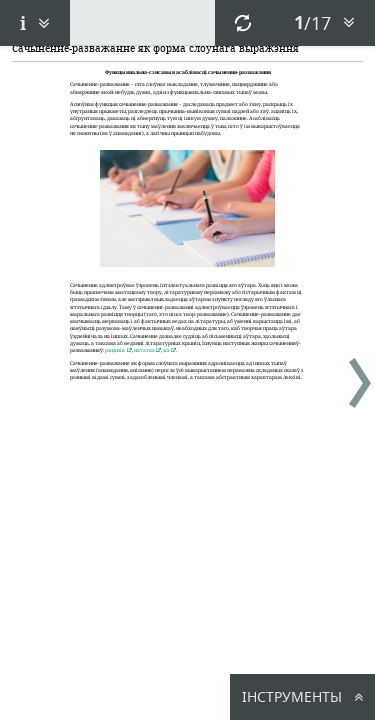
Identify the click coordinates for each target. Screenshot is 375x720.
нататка (144, 350)
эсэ (166, 350)
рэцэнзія (115, 350)
